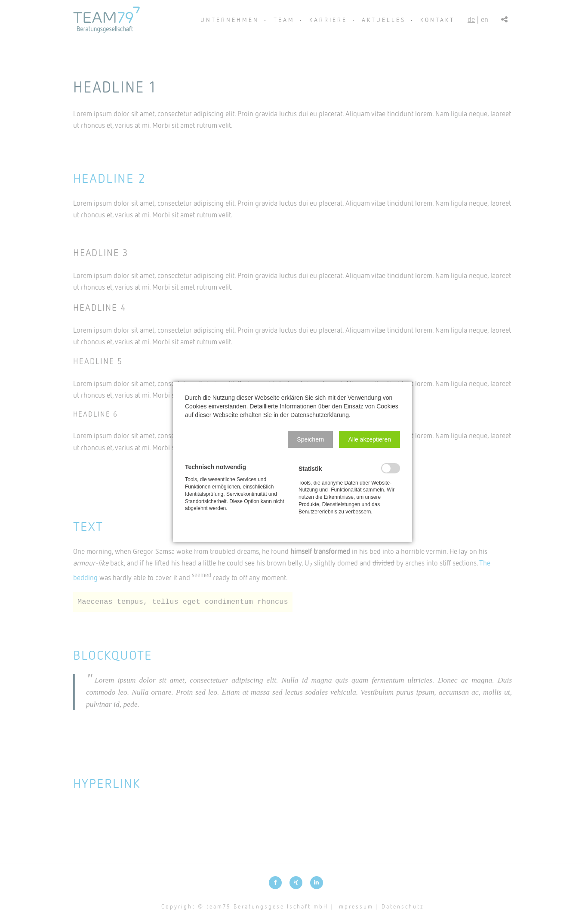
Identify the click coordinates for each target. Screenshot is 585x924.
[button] (310, 439)
